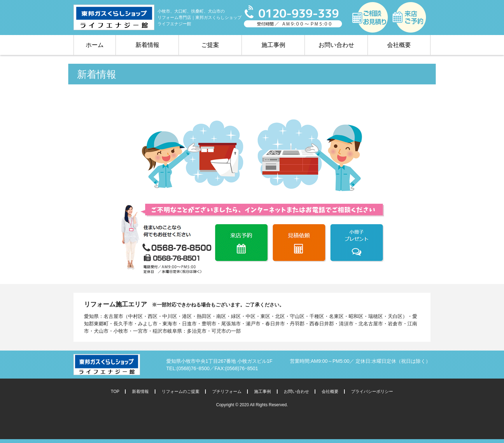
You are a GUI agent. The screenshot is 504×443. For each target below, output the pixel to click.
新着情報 (147, 45)
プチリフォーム (227, 392)
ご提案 (210, 45)
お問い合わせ (336, 45)
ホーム (95, 45)
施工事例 (273, 45)
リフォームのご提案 (181, 392)
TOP (115, 392)
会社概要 (399, 45)
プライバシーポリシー (372, 392)
